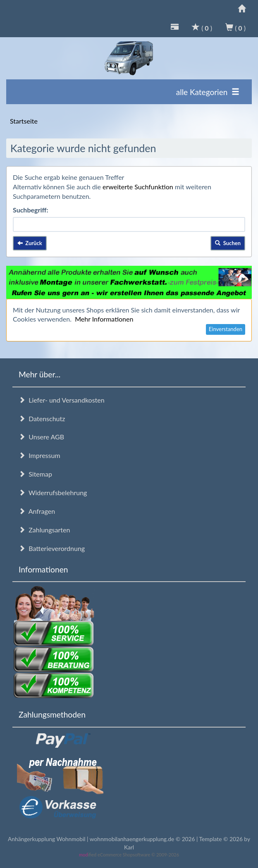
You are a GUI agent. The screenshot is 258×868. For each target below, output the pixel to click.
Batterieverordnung (52, 548)
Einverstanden (226, 329)
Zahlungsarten (44, 530)
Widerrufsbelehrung (53, 492)
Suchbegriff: (31, 210)
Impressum (39, 455)
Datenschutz (42, 418)
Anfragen (37, 511)
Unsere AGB (41, 437)
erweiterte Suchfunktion (138, 187)
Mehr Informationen (104, 319)
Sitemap (35, 474)
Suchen (228, 243)
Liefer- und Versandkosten (62, 400)
